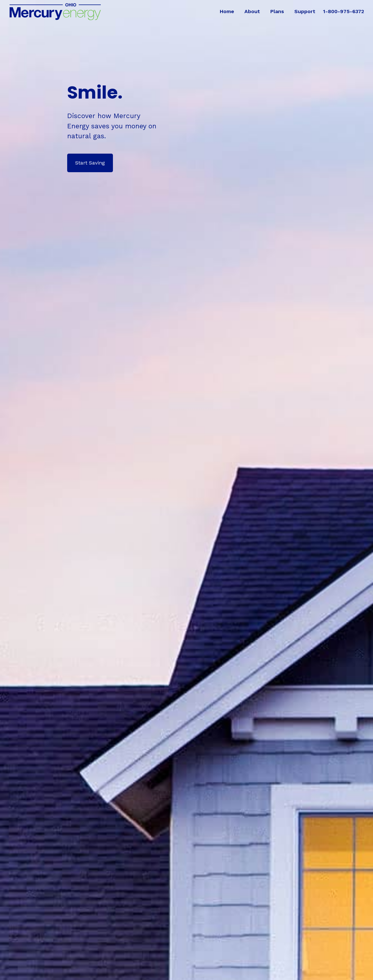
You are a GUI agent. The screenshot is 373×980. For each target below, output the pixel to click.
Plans (277, 11)
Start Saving (90, 163)
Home (227, 11)
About (252, 11)
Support (305, 11)
